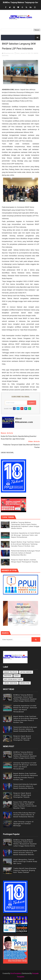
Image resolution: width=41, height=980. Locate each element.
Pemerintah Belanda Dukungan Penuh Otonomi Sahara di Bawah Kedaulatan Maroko (26, 553)
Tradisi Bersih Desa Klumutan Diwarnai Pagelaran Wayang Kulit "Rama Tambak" (25, 870)
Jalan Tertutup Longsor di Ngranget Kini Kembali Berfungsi (24, 824)
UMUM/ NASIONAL (11, 683)
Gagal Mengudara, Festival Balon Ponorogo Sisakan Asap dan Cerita (25, 861)
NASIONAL (8, 676)
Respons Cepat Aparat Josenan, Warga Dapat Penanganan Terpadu (22, 738)
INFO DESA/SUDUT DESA (13, 679)
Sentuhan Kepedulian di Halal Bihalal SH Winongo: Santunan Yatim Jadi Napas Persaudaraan (26, 535)
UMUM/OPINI (25, 683)
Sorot (17, 676)
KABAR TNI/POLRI (11, 672)
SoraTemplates (16, 973)
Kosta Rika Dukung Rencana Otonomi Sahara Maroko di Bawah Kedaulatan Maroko (24, 815)
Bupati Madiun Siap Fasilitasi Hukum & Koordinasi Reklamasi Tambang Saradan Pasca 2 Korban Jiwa (26, 544)
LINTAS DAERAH (26, 672)
